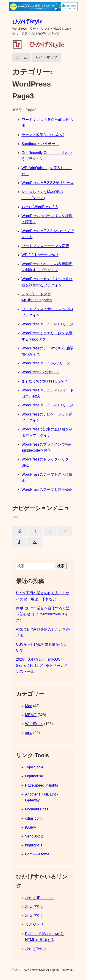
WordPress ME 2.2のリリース (46, 363)
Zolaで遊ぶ (34, 907)
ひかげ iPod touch (40, 898)
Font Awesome (37, 854)
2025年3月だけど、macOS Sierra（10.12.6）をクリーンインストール (42, 665)
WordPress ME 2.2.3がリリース (48, 183)
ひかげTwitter (36, 949)
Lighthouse (34, 776)
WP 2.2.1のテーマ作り (40, 255)
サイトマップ (46, 57)
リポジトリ (34, 925)
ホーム (22, 57)
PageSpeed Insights (42, 785)
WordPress (34, 724)
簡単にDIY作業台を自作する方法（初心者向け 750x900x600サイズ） (43, 614)
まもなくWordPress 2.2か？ (45, 381)
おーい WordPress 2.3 (40, 207)
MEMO (31, 715)
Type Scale (34, 767)
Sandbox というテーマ (40, 144)
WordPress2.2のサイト (40, 372)
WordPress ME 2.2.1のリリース (48, 324)
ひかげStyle (28, 21)
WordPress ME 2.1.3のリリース (48, 405)
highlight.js (34, 845)
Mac (29, 706)
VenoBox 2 (34, 836)
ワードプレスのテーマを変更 (45, 246)
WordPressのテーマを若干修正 (47, 490)
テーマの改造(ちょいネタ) (43, 135)
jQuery (31, 827)
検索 (61, 566)
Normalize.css (37, 809)
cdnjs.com (33, 818)
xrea (29, 733)
